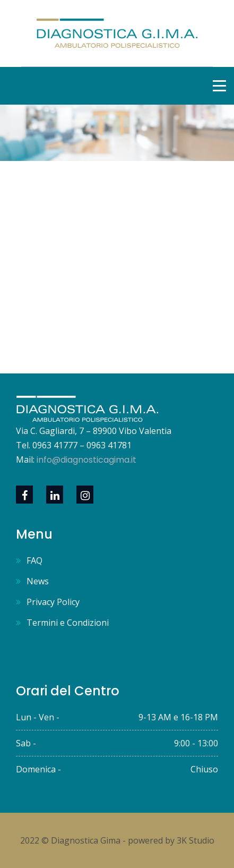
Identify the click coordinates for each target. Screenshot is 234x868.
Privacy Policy (53, 602)
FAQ (34, 560)
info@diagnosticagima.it (86, 460)
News (38, 581)
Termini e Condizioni (68, 623)
